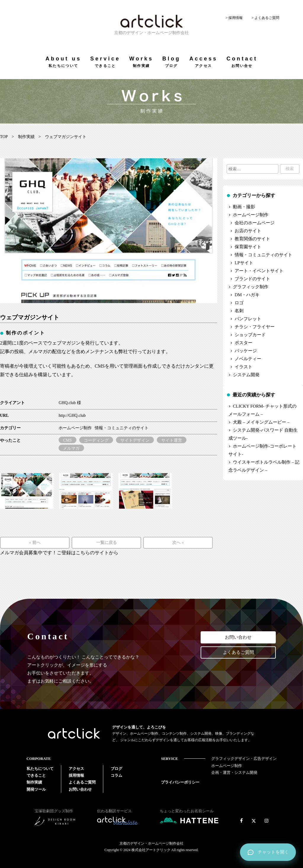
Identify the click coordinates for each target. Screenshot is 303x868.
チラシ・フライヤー (255, 327)
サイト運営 (172, 440)
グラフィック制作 (251, 287)
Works (141, 62)
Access (203, 62)
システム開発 (246, 375)
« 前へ (35, 542)
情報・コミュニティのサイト (122, 428)
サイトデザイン (135, 440)
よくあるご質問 (238, 652)
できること (36, 775)
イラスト (244, 367)
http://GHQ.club (72, 415)
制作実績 (26, 137)
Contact (242, 62)
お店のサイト (248, 231)
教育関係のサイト (252, 239)
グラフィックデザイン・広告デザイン (244, 759)
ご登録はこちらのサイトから (88, 553)
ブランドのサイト (252, 279)
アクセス (76, 769)
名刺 (239, 311)
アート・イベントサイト (259, 271)
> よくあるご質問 (265, 18)
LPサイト (244, 263)
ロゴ (239, 303)
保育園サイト (248, 247)
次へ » (178, 542)
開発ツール (36, 789)
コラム (116, 775)
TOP (4, 137)
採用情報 (76, 775)
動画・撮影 (244, 207)
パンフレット (248, 319)
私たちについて (40, 769)
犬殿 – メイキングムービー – (261, 422)
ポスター (244, 343)
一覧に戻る (107, 542)
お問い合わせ (238, 637)
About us (63, 62)
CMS (67, 440)
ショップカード (250, 335)
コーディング (96, 440)
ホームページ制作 (75, 428)
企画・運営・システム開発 (234, 772)
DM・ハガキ (247, 295)
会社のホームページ (255, 223)
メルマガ (71, 448)
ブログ (116, 769)
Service (105, 62)
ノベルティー (248, 359)
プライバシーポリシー (180, 782)
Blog (171, 62)
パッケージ (246, 351)
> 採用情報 (234, 18)
